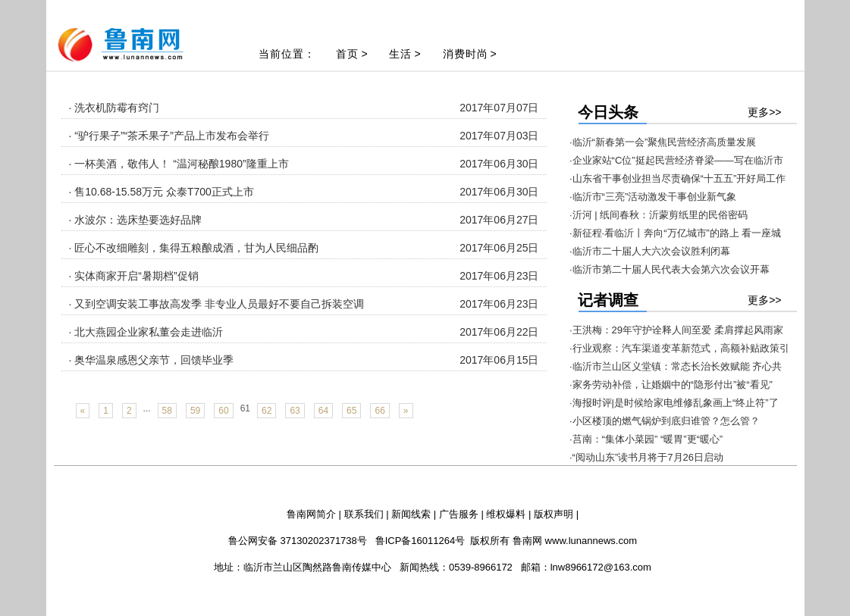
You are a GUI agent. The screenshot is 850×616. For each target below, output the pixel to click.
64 (323, 411)
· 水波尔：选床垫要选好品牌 (136, 220)
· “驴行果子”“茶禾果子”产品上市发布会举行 (169, 136)
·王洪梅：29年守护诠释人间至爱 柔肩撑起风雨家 (676, 330)
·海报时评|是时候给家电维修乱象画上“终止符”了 (674, 403)
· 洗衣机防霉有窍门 (114, 108)
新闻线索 (411, 514)
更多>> (764, 112)
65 (351, 411)
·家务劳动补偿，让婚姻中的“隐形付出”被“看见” (671, 385)
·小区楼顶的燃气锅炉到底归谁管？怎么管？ (665, 421)
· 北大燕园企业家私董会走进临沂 (146, 332)
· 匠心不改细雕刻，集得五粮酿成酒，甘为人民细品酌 (194, 248)
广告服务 (459, 514)
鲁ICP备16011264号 (420, 541)
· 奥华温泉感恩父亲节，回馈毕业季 (152, 360)
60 (223, 411)
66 (380, 411)
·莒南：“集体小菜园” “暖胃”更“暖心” (646, 439)
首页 (347, 54)
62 (267, 411)
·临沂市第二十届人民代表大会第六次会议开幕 (670, 269)
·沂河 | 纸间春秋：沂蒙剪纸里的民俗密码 (659, 215)
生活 (400, 54)
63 (295, 411)
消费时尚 (466, 54)
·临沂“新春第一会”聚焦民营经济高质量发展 (663, 142)
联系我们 (364, 514)
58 (167, 411)
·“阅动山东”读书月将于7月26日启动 (646, 457)
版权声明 (554, 514)
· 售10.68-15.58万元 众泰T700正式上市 (162, 192)
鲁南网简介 (311, 514)
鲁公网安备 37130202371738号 (298, 541)
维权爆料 (506, 514)
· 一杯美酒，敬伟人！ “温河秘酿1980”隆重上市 (179, 164)
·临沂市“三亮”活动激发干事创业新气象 (653, 197)
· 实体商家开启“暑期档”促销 (134, 276)
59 (195, 411)
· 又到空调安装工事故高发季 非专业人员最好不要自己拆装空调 (217, 304)
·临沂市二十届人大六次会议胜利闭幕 (650, 251)
